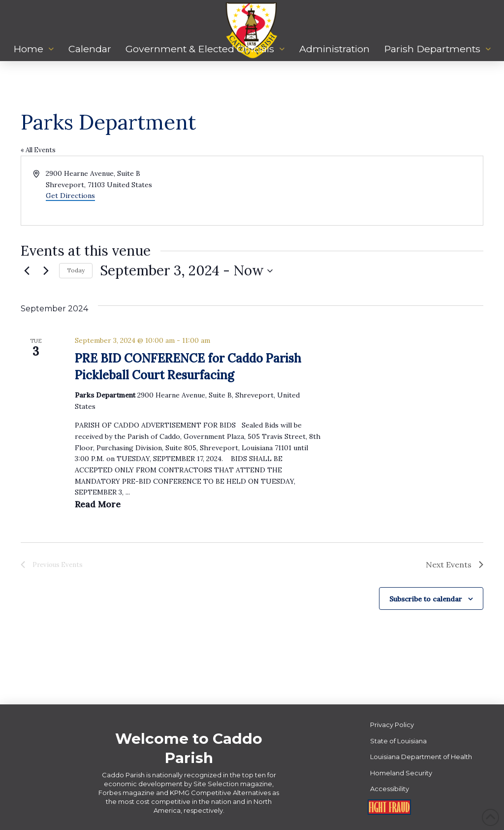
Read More (98, 504)
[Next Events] (46, 271)
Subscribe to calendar (426, 599)
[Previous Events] (27, 271)
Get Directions (70, 196)
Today (76, 270)
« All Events (38, 150)
